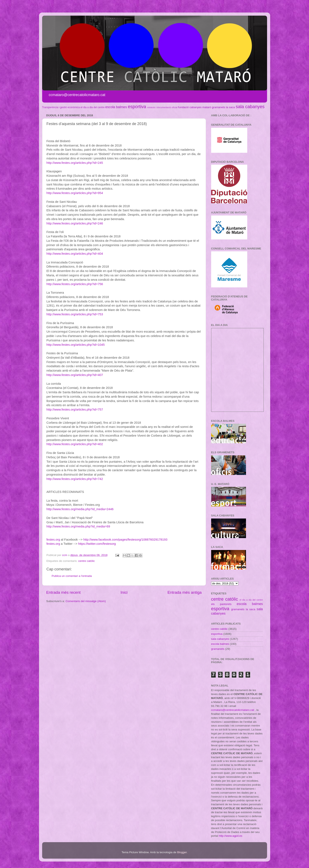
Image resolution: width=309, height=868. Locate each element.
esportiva (137, 107)
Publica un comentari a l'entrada (72, 576)
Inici (124, 592)
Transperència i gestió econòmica (61, 107)
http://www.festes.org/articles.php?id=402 (75, 444)
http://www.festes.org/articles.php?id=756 (75, 284)
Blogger (182, 852)
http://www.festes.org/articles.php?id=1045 (76, 345)
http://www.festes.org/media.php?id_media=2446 (80, 509)
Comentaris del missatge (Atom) (86, 601)
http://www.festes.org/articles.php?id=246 (75, 223)
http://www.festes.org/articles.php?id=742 (75, 479)
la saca (230, 107)
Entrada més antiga (185, 592)
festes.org (53, 540)
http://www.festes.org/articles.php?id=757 (75, 410)
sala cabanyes (250, 107)
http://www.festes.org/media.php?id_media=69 (78, 526)
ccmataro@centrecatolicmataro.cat (233, 710)
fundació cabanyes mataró (194, 107)
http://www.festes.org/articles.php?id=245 (75, 163)
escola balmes (116, 107)
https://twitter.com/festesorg (97, 544)
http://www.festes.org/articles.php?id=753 (75, 314)
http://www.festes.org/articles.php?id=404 (75, 254)
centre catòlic (87, 561)
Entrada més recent (64, 592)
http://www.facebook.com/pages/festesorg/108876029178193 (125, 540)
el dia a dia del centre (93, 107)
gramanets (219, 107)
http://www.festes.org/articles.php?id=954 (75, 193)
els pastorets (221, 604)
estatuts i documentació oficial (162, 107)
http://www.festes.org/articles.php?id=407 (75, 375)
